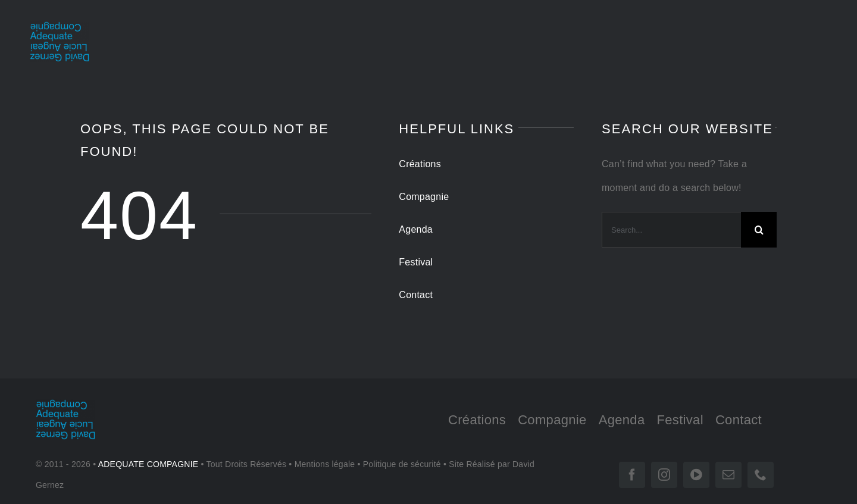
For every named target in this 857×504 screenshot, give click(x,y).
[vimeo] (696, 475)
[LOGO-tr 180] (60, 26)
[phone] (761, 475)
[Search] (759, 230)
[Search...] (671, 230)
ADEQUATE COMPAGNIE (148, 464)
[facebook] (632, 475)
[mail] (728, 475)
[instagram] (664, 475)
